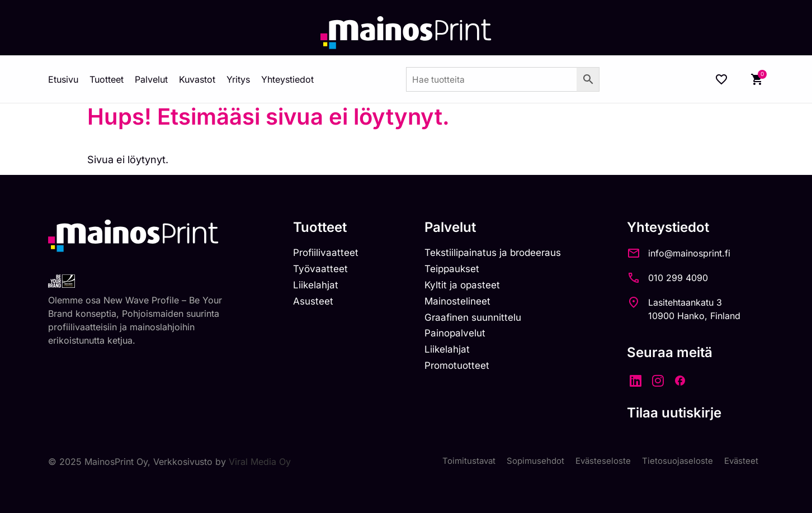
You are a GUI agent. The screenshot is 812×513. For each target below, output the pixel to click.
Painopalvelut (460, 338)
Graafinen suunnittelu (480, 321)
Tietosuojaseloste (675, 462)
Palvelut (151, 79)
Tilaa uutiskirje (687, 413)
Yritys (238, 79)
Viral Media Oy (260, 462)
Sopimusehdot (528, 462)
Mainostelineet (463, 304)
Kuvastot (197, 79)
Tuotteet (107, 79)
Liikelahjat (317, 288)
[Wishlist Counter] (721, 79)
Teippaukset (457, 271)
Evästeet (740, 462)
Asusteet (315, 304)
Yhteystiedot (287, 79)
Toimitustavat (459, 462)
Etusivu (63, 79)
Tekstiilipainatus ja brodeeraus (501, 253)
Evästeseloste (598, 462)
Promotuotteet (463, 372)
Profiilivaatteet (327, 253)
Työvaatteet (322, 271)
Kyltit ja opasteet (467, 288)
